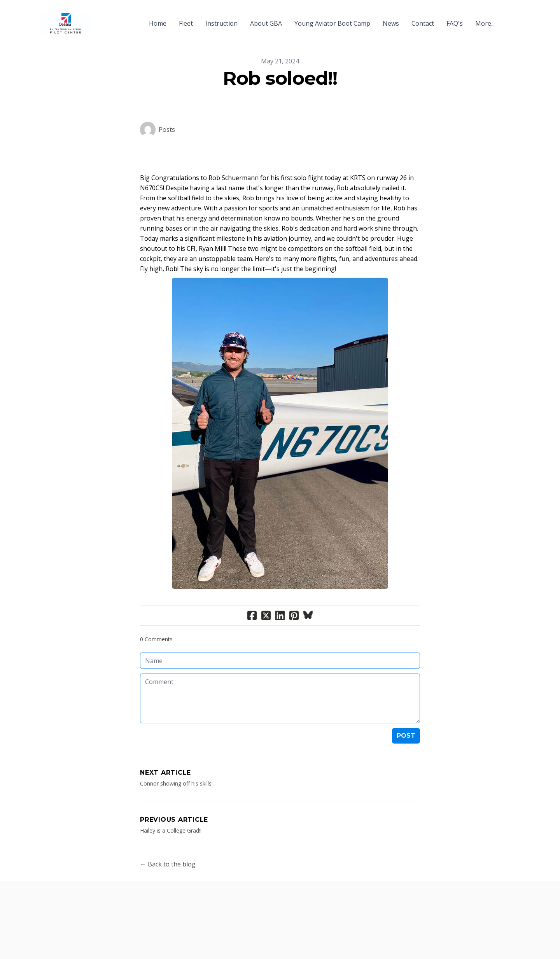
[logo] (65, 23)
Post (406, 736)
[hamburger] (100, 19)
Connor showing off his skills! (176, 783)
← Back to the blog (168, 864)
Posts (167, 129)
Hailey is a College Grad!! (171, 830)
